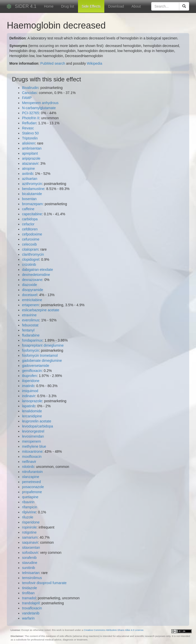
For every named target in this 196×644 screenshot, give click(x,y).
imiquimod (30, 391)
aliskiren (28, 143)
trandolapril (31, 603)
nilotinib (28, 467)
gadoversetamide (36, 366)
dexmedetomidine (36, 275)
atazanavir (30, 163)
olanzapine (31, 477)
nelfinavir (29, 462)
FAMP (27, 98)
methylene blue (34, 446)
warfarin (28, 618)
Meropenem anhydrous (40, 103)
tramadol (29, 598)
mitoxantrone (32, 451)
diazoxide (30, 285)
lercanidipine (32, 416)
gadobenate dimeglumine (42, 361)
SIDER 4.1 (26, 6)
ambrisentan (32, 148)
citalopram (30, 249)
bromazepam (32, 204)
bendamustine (33, 189)
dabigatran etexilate (37, 270)
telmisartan (31, 573)
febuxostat (30, 325)
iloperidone (31, 381)
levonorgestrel (33, 431)
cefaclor (28, 224)
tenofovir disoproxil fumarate (44, 583)
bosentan (29, 199)
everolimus (31, 320)
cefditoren (30, 229)
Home (49, 6)
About (136, 6)
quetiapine (30, 497)
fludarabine (31, 335)
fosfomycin (31, 350)
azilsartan (30, 179)
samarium (30, 537)
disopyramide (33, 290)
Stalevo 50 (30, 133)
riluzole (28, 517)
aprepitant (30, 153)
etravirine (29, 315)
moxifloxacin (32, 457)
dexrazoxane (32, 280)
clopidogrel (31, 259)
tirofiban (28, 593)
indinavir (29, 396)
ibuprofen (29, 376)
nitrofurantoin (32, 472)
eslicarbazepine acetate (41, 310)
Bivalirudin (30, 88)
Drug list (67, 6)
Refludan (29, 123)
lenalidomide (32, 411)
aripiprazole (31, 158)
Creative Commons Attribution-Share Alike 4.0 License (114, 630)
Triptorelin (30, 138)
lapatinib (29, 406)
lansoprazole (32, 401)
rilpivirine (29, 512)
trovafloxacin (32, 608)
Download (116, 6)
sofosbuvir (30, 553)
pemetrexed (31, 482)
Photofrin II (31, 118)
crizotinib (29, 265)
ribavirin (28, 502)
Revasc (28, 128)
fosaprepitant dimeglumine (43, 345)
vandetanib (31, 613)
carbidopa (30, 219)
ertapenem (31, 305)
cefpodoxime (32, 234)
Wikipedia (95, 63)
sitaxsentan (31, 547)
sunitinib (28, 568)
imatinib (28, 386)
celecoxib (29, 244)
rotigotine (29, 532)
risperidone (31, 522)
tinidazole (30, 588)
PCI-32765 (31, 113)
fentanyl (28, 330)
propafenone (32, 492)
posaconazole (33, 487)
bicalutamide (32, 194)
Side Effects (91, 6)
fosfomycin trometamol (40, 355)
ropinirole (29, 527)
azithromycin (32, 184)
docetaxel (30, 295)
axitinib (28, 174)
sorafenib (29, 558)
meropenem (32, 441)
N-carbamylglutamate (39, 108)
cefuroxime (31, 239)
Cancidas (29, 93)
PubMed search (53, 63)
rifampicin (30, 507)
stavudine (30, 563)
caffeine (28, 209)
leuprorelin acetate (37, 421)
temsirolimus (32, 578)
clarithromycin (33, 254)
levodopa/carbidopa (37, 426)
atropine (28, 169)
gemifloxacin (32, 371)
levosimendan (33, 436)
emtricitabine (32, 300)
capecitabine (32, 214)
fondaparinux (32, 340)
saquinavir (30, 542)
